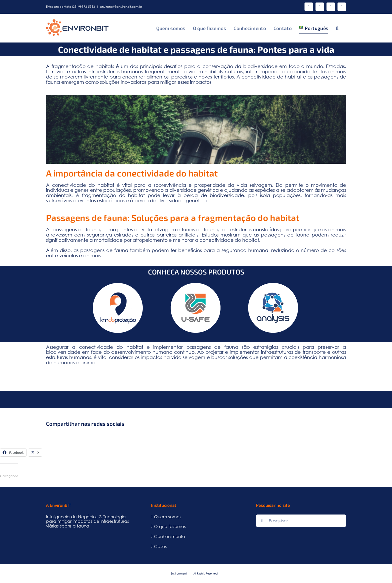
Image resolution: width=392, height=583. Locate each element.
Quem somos (168, 517)
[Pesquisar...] (301, 521)
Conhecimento (169, 537)
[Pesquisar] (262, 521)
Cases (160, 547)
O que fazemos (170, 527)
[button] (337, 28)
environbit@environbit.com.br (121, 7)
